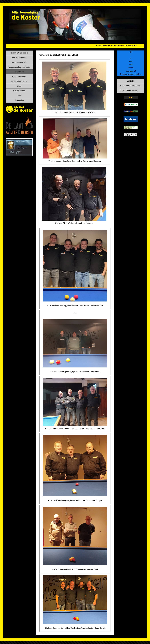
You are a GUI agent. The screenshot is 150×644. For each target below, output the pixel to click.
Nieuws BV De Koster (19, 53)
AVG (19, 96)
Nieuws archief (19, 91)
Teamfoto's (19, 72)
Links (19, 86)
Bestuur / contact (19, 77)
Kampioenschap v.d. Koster (19, 67)
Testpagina (19, 100)
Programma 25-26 (19, 62)
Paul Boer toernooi (19, 58)
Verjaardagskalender (19, 81)
